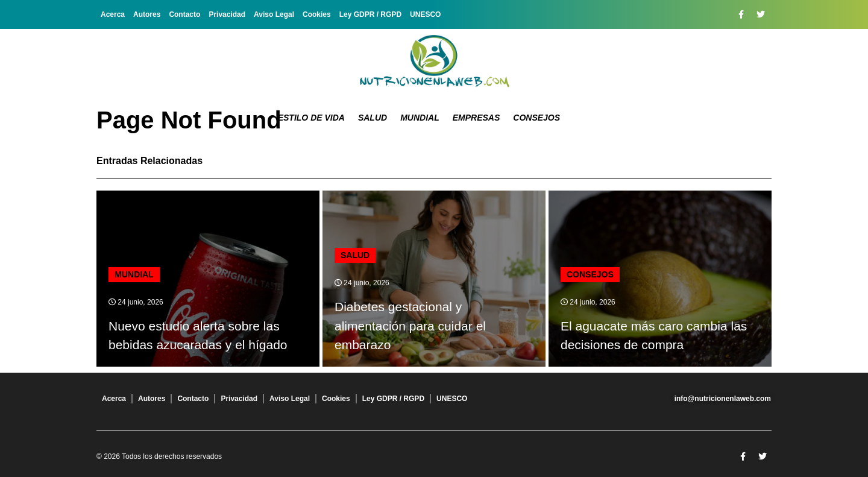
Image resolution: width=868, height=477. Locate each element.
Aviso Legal (274, 14)
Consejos (536, 118)
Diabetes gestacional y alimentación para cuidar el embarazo (410, 326)
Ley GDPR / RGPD (370, 14)
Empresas (476, 118)
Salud (373, 118)
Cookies (317, 14)
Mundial (420, 118)
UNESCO (425, 14)
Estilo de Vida (311, 118)
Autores (147, 14)
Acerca (113, 14)
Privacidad (227, 14)
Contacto (184, 14)
